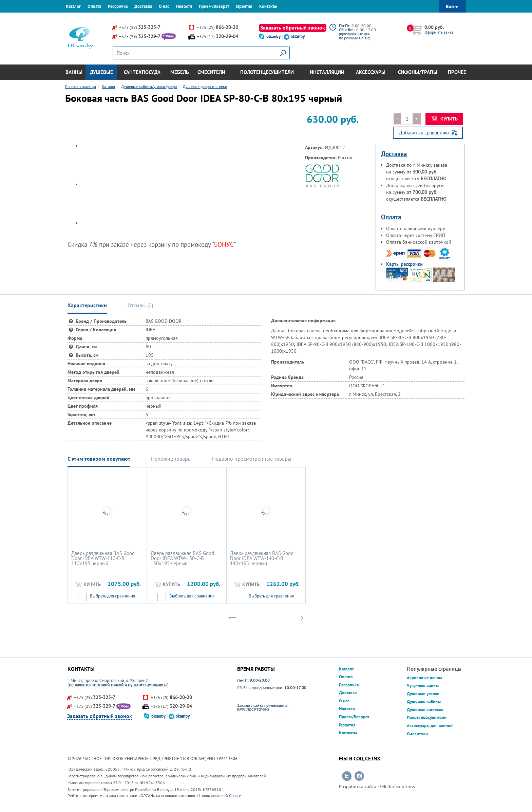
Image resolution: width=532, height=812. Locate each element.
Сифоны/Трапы (418, 72)
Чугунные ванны (423, 686)
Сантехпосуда (142, 72)
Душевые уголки (423, 694)
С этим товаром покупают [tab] (99, 459)
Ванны (74, 72)
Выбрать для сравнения (112, 596)
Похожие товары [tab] (171, 459)
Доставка (143, 6)
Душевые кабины (424, 702)
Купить (444, 119)
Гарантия (244, 6)
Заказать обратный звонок (293, 27)
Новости (184, 6)
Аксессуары (371, 72)
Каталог (73, 6)
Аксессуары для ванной (430, 726)
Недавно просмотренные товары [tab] (252, 459)
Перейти (347, 776)
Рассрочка (118, 6)
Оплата (94, 6)
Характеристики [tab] (87, 305)
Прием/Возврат (214, 6)
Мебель (180, 72)
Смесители (211, 72)
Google (235, 796)
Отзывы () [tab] (140, 305)
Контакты (268, 6)
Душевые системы (425, 710)
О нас (164, 6)
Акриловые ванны (424, 678)
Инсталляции (327, 72)
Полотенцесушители (267, 72)
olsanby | (275, 36)
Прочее (457, 72)
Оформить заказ (439, 32)
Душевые (101, 72)
